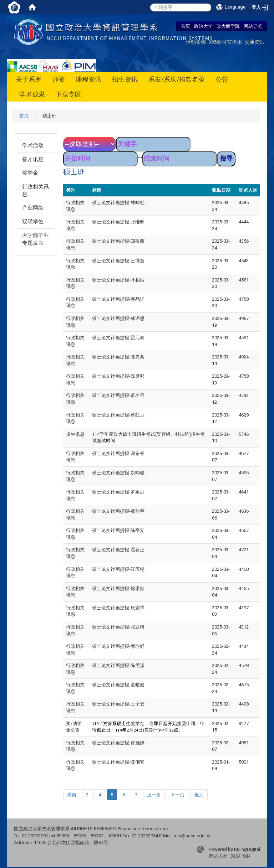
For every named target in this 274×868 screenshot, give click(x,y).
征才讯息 (33, 159)
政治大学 (203, 26)
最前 (72, 795)
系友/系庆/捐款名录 (177, 79)
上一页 (154, 795)
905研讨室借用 (225, 42)
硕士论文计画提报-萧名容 (118, 395)
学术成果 (32, 94)
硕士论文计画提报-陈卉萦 (118, 357)
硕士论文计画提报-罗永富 (118, 492)
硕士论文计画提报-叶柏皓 (118, 280)
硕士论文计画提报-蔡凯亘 (118, 415)
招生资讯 (125, 79)
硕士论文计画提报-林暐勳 (118, 203)
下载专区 (68, 94)
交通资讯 (254, 42)
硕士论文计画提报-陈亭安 (118, 530)
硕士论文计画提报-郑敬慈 (118, 241)
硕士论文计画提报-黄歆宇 (118, 511)
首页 (186, 26)
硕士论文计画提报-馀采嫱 (118, 588)
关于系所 (29, 79)
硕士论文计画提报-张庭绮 (118, 627)
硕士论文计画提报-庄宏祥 (118, 608)
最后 (199, 795)
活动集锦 (196, 42)
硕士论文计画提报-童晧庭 (118, 685)
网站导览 (253, 26)
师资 (59, 79)
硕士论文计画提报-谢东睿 (118, 453)
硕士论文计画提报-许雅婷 (118, 743)
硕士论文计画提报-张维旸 (118, 222)
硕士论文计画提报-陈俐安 (118, 762)
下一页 (177, 795)
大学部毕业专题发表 (35, 239)
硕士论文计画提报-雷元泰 (118, 338)
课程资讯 (88, 79)
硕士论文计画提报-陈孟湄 (118, 665)
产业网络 (33, 208)
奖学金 (30, 173)
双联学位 (33, 222)
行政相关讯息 (35, 190)
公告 (222, 79)
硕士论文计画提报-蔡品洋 (118, 299)
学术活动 (33, 145)
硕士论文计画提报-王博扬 (118, 261)
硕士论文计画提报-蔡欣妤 (118, 646)
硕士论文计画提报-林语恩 (118, 318)
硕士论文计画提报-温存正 (118, 550)
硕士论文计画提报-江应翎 (118, 569)
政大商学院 (228, 26)
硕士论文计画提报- (118, 704)
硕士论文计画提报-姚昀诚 (118, 473)
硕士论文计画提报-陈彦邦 (118, 376)
